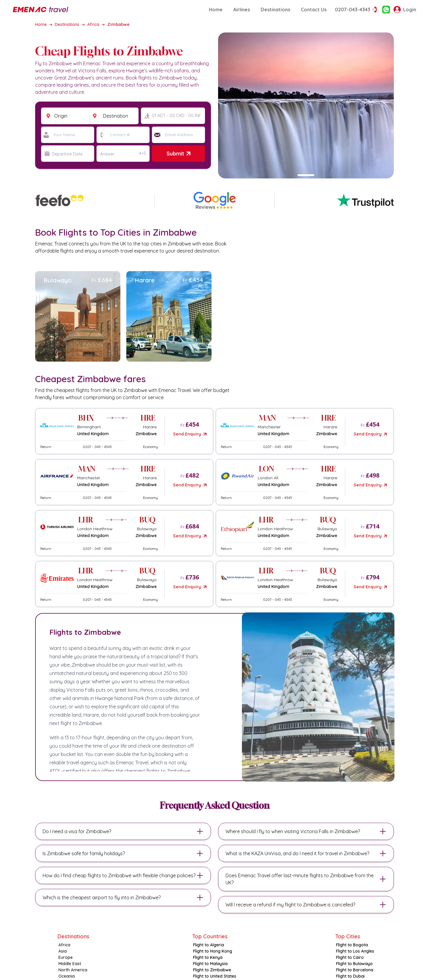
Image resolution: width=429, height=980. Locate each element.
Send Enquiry (190, 434)
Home (216, 10)
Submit (178, 154)
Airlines (242, 10)
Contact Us (314, 10)
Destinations (275, 10)
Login (405, 10)
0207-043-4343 (357, 10)
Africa (93, 24)
